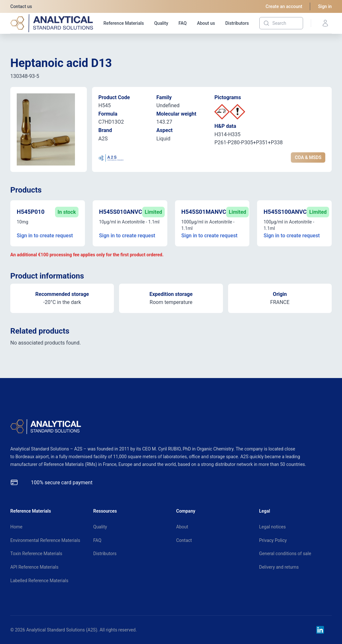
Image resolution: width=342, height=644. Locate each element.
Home (16, 527)
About (182, 527)
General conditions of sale (285, 554)
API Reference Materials (34, 567)
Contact (184, 540)
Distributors (237, 23)
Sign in (325, 6)
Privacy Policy (273, 540)
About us (206, 23)
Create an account (284, 6)
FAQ (183, 23)
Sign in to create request (45, 236)
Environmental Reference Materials (45, 540)
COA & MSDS (308, 157)
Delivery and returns (279, 567)
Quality (161, 23)
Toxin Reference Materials (36, 554)
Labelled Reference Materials (39, 581)
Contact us (21, 6)
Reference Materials (124, 23)
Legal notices (272, 527)
